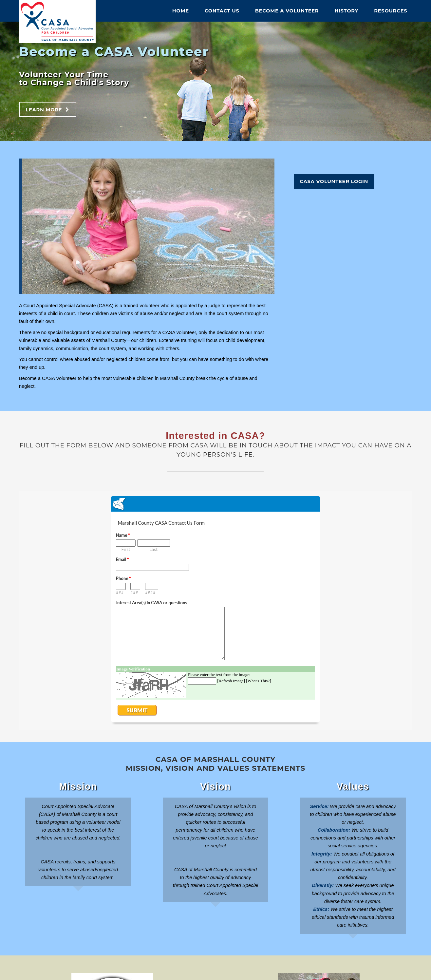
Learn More (44, 110)
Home (181, 11)
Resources (391, 11)
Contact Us (222, 11)
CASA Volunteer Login (334, 181)
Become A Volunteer (287, 11)
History (346, 11)
